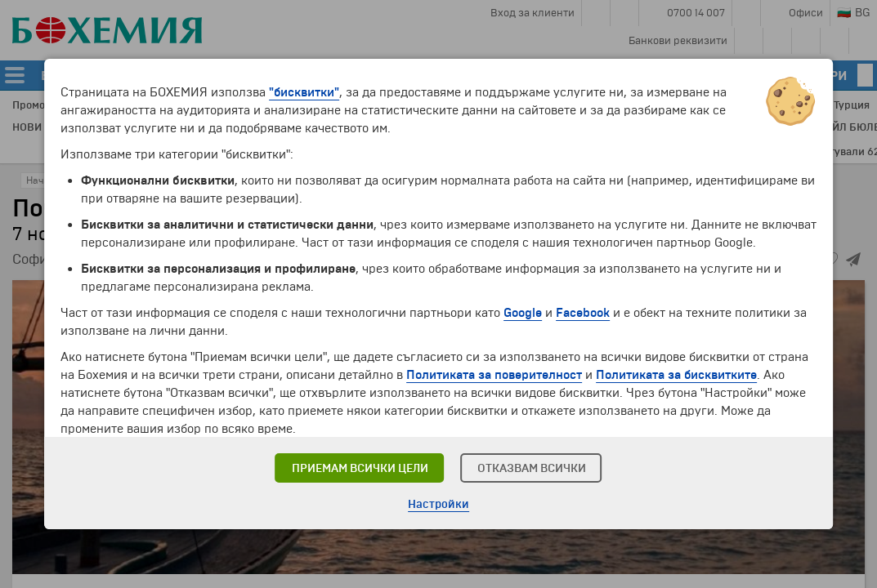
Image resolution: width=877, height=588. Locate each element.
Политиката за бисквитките (676, 375)
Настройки (438, 504)
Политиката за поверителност (494, 375)
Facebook (583, 313)
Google (523, 313)
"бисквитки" (304, 92)
